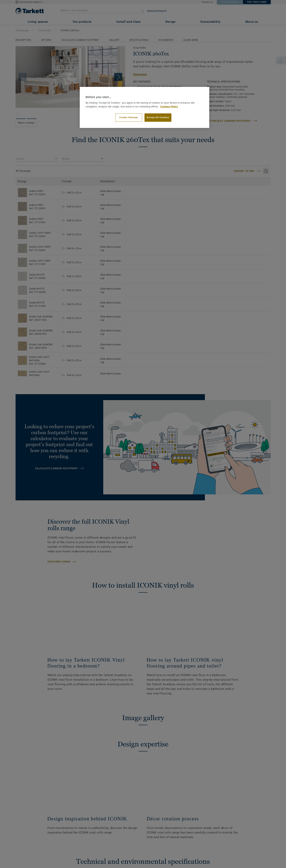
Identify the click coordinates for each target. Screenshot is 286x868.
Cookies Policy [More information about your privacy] (169, 107)
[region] (144, 108)
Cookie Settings (129, 117)
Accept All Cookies (158, 117)
